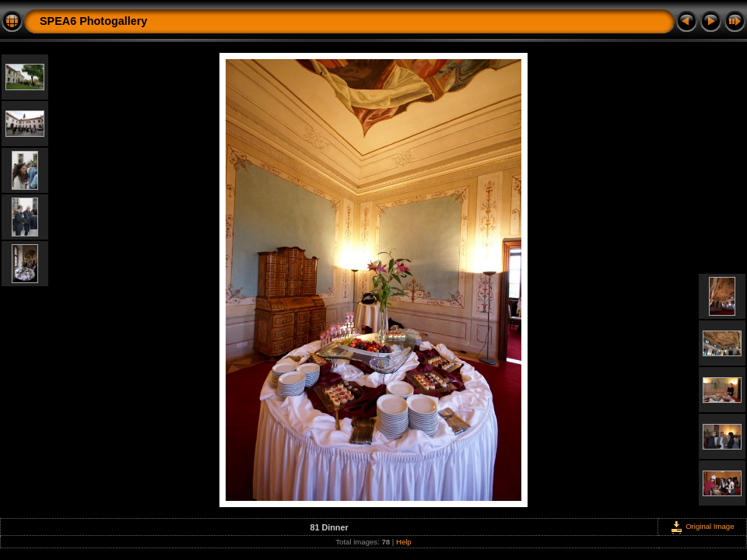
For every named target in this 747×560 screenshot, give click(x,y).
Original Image (702, 526)
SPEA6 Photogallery (93, 21)
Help (404, 542)
